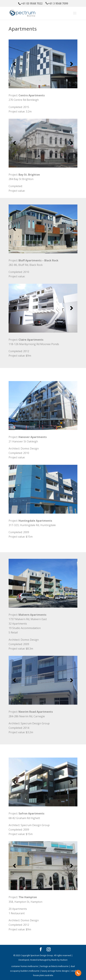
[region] (43, 64)
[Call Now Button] (78, 973)
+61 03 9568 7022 (32, 3)
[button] (14, 64)
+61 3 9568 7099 (58, 3)
